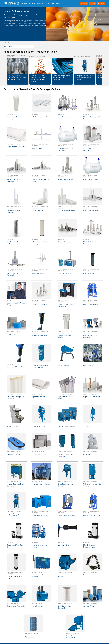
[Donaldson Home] (12, 4)
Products (25, 4)
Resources (40, 4)
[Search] (53, 4)
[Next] (104, 68)
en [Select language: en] (58, 4)
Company (48, 4)
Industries (32, 4)
